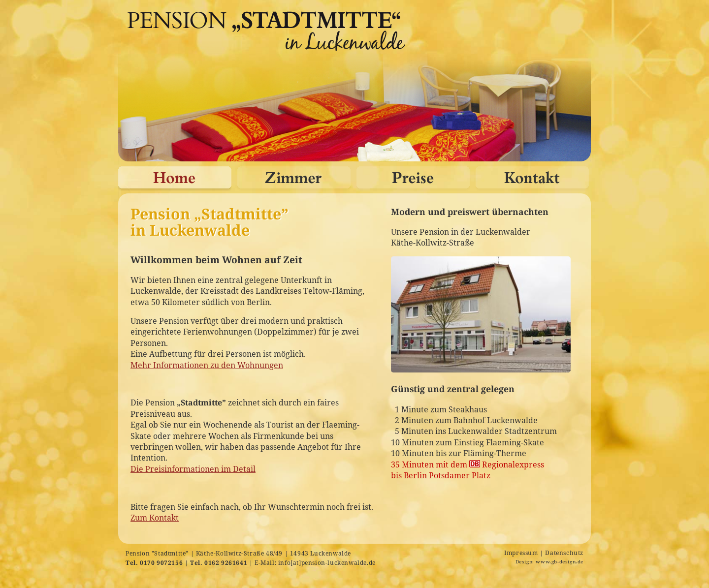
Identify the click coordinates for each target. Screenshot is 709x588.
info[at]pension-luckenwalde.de (327, 563)
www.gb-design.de (560, 562)
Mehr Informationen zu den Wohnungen (207, 365)
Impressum (521, 553)
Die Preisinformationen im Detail (193, 469)
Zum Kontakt (155, 518)
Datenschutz (564, 553)
